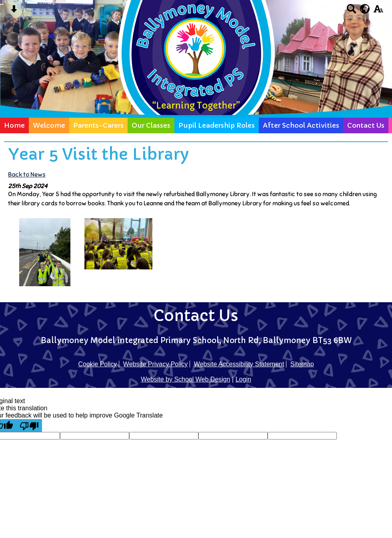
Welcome (49, 125)
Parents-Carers (98, 125)
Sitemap (302, 364)
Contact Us (366, 125)
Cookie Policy (97, 364)
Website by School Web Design (186, 379)
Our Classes (151, 125)
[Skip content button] (14, 11)
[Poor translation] (29, 426)
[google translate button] (365, 9)
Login (243, 379)
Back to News (27, 174)
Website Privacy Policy (156, 364)
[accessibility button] (378, 11)
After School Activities (301, 125)
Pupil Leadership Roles (217, 125)
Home (14, 125)
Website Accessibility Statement (239, 364)
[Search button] (351, 11)
